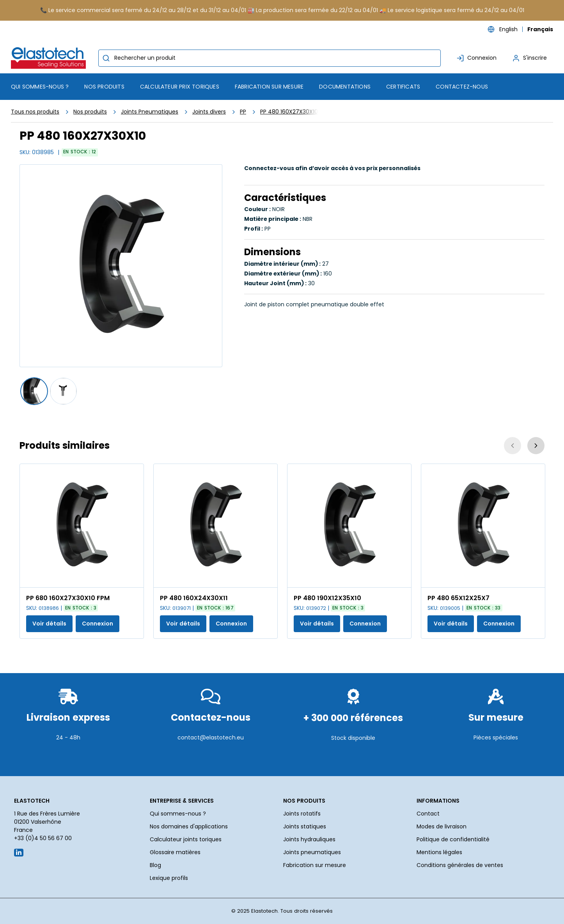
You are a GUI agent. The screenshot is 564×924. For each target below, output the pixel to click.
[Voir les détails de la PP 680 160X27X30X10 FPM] (82, 526)
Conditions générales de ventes (460, 865)
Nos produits (90, 112)
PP (243, 112)
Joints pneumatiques (312, 852)
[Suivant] (536, 446)
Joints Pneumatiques (150, 112)
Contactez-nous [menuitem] (462, 87)
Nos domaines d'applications (189, 826)
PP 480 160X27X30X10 (289, 112)
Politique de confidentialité (453, 839)
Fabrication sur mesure (315, 865)
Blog (155, 865)
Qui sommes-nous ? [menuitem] (40, 87)
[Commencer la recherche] (106, 58)
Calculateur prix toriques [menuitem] (180, 87)
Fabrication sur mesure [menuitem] (269, 87)
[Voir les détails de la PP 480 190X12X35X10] (349, 526)
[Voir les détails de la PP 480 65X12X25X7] (483, 526)
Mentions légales (439, 852)
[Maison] (50, 58)
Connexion (98, 624)
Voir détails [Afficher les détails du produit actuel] (49, 624)
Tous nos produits (35, 112)
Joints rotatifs (302, 814)
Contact (428, 814)
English (508, 29)
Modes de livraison (442, 826)
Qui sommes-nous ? (178, 814)
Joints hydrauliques (309, 839)
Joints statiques (305, 826)
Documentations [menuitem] (345, 87)
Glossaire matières (175, 852)
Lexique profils (169, 878)
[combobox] (270, 58)
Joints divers (209, 112)
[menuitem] (104, 87)
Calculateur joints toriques (186, 839)
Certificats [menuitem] (403, 87)
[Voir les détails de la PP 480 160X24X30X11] (215, 526)
